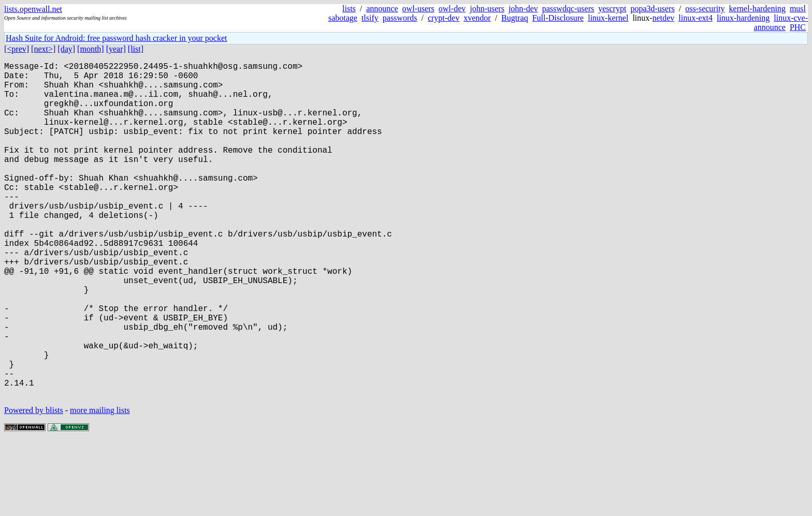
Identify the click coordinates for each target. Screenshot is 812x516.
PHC (798, 27)
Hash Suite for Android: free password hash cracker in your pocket (116, 38)
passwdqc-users (568, 9)
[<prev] (17, 49)
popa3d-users (652, 9)
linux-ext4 (695, 18)
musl (798, 9)
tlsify (370, 18)
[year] (116, 49)
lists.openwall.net (33, 9)
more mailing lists (100, 485)
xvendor (477, 18)
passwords (400, 18)
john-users (487, 9)
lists (349, 9)
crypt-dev (444, 18)
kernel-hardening (757, 9)
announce (382, 9)
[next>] (43, 49)
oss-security (705, 9)
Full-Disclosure (558, 18)
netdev (664, 18)
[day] (66, 49)
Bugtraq (515, 18)
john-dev (523, 9)
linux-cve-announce (781, 23)
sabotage (343, 18)
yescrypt (612, 9)
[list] (136, 49)
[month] (91, 49)
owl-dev (452, 9)
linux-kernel (608, 18)
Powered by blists (34, 485)
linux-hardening (743, 18)
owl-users (418, 9)
